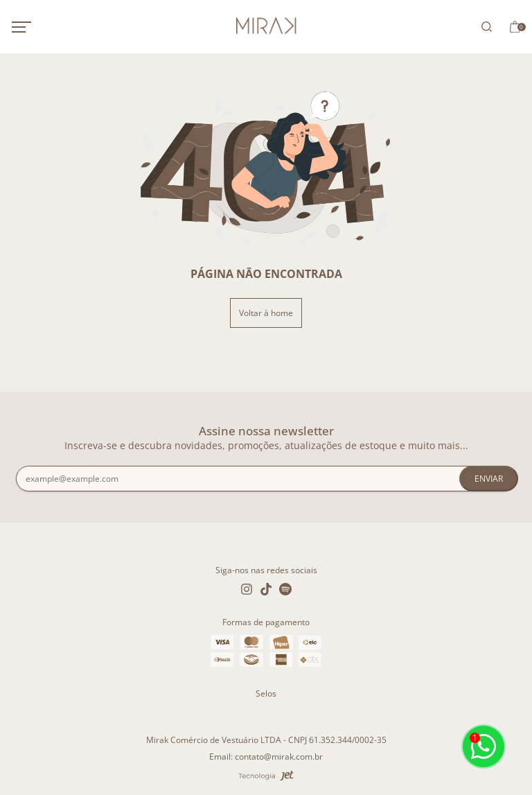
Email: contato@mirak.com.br (266, 757)
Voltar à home (266, 313)
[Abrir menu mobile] (36, 27)
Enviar (489, 479)
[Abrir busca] (484, 27)
